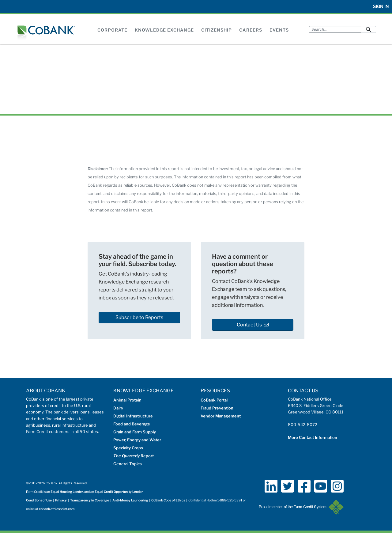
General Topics (128, 464)
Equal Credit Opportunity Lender (119, 492)
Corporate (112, 30)
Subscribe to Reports (139, 317)
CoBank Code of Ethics (168, 500)
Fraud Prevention (217, 408)
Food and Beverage (132, 424)
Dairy (118, 408)
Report (134, 456)
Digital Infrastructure (133, 416)
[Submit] (368, 29)
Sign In (381, 6)
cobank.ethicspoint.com (57, 509)
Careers (251, 30)
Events (279, 30)
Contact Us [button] (253, 325)
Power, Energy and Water (137, 440)
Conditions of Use (39, 500)
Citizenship (217, 30)
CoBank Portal (214, 400)
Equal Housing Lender (67, 492)
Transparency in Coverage (90, 500)
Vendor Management (221, 416)
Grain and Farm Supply (135, 432)
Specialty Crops (128, 448)
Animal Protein (127, 400)
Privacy (61, 500)
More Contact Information (313, 437)
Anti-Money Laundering (130, 500)
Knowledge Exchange (164, 30)
